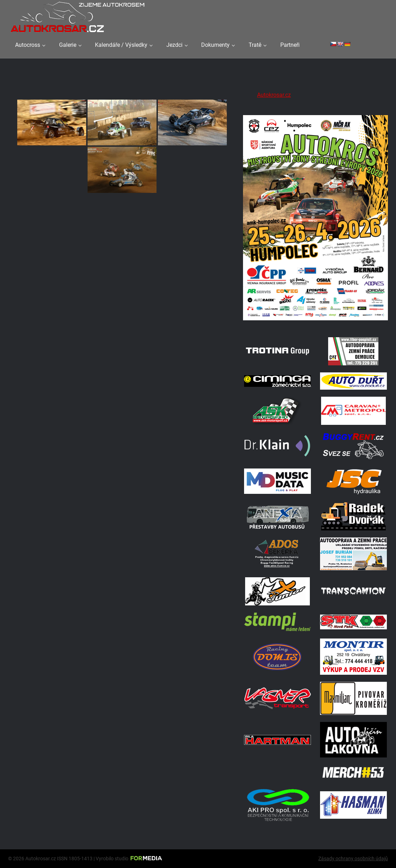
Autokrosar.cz (274, 95)
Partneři (290, 45)
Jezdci (174, 45)
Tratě (255, 45)
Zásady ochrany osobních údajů (353, 858)
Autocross (28, 45)
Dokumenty (215, 45)
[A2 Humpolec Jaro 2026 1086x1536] (315, 321)
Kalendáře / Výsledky (121, 45)
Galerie (68, 45)
